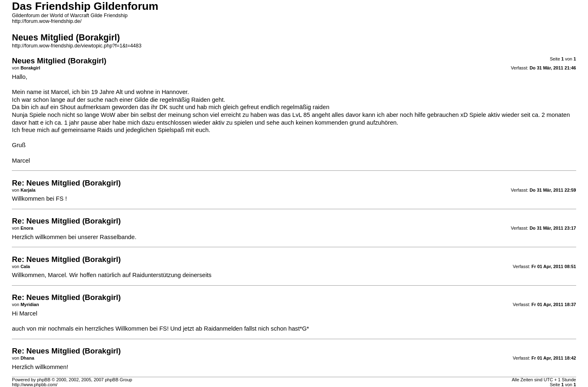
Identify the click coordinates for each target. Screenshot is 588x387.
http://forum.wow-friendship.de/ (47, 21)
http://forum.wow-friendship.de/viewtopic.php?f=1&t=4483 (77, 46)
